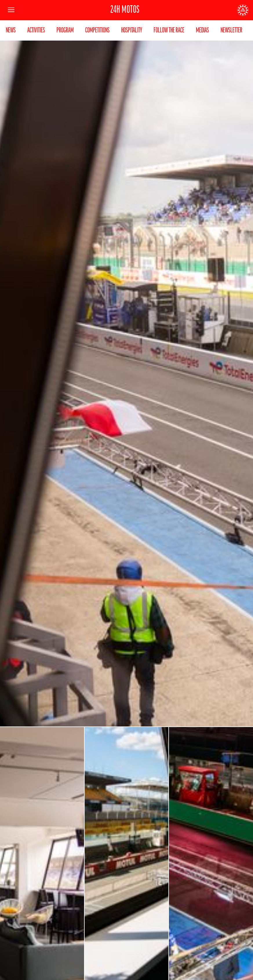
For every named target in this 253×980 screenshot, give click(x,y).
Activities (36, 31)
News (11, 31)
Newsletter (231, 31)
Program (65, 31)
